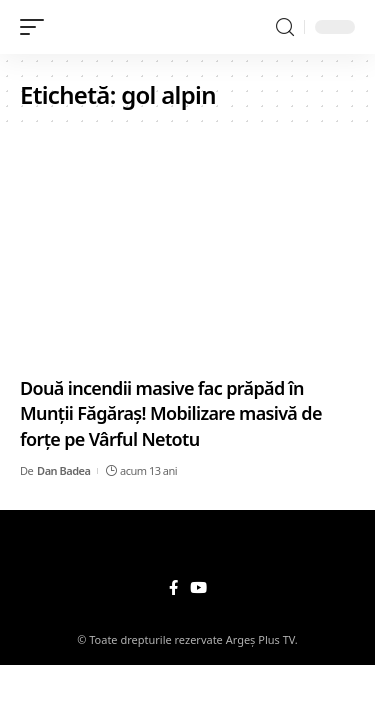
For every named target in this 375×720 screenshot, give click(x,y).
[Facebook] (173, 588)
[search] (285, 27)
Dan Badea (63, 470)
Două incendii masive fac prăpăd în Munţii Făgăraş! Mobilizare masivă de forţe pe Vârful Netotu (171, 413)
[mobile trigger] (37, 27)
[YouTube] (198, 588)
